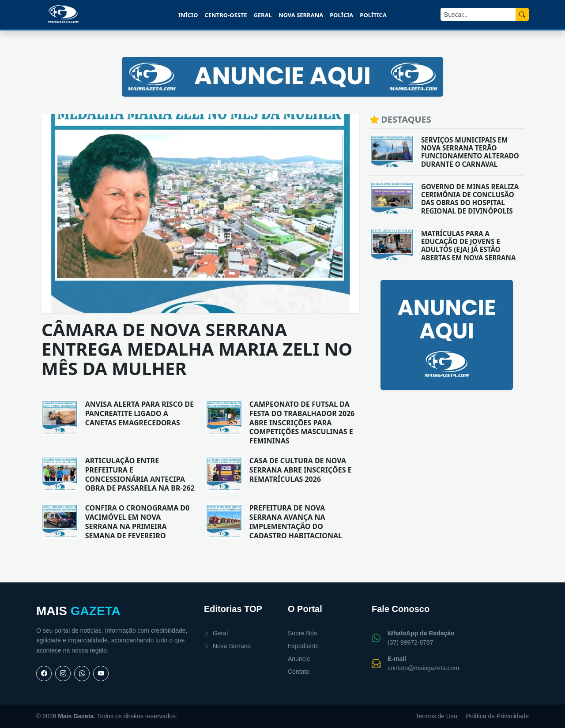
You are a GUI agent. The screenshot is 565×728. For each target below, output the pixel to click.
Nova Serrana (301, 15)
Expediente (303, 646)
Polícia (341, 15)
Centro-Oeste (226, 15)
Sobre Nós (302, 633)
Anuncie (299, 659)
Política (373, 15)
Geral (263, 15)
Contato (299, 672)
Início (188, 15)
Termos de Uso (437, 716)
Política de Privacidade (497, 716)
